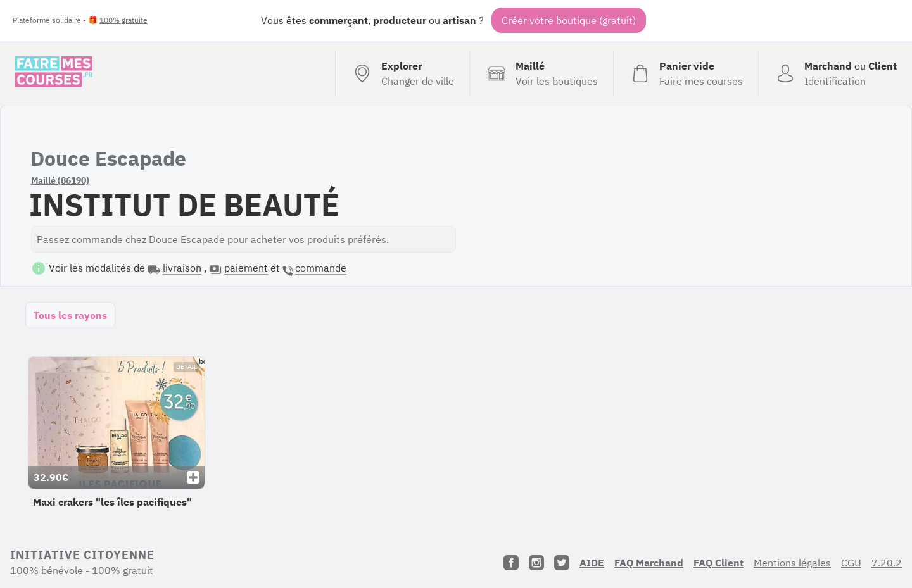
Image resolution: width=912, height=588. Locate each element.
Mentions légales (792, 563)
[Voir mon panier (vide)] (686, 73)
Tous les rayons (70, 315)
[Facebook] (511, 563)
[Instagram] (536, 563)
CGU (851, 563)
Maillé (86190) (60, 180)
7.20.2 (887, 563)
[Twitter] (562, 563)
